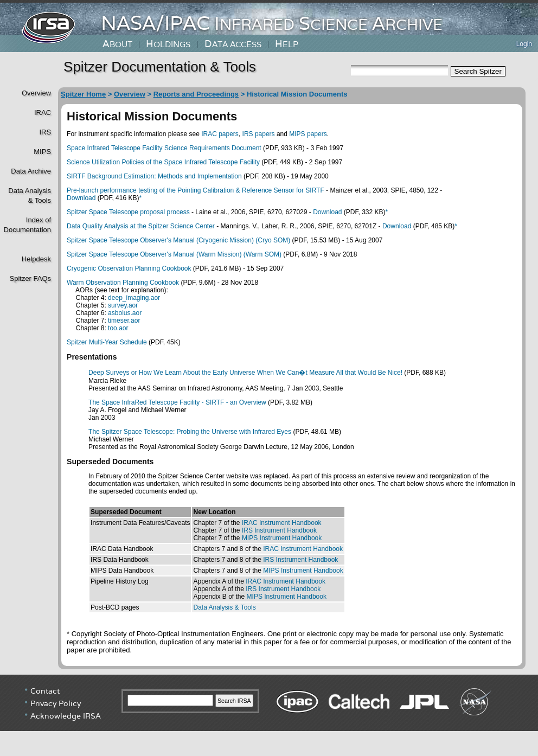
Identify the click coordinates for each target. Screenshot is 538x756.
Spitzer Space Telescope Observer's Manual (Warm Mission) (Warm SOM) (174, 254)
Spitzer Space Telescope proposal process (128, 212)
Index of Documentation (26, 225)
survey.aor (123, 305)
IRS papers (259, 134)
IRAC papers (220, 134)
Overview (36, 93)
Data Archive (31, 171)
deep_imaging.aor (134, 298)
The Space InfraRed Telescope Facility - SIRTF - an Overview (177, 402)
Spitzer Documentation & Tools (160, 67)
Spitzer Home (83, 94)
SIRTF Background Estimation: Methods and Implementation (154, 176)
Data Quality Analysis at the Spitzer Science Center (141, 226)
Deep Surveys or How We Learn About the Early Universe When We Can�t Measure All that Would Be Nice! (245, 373)
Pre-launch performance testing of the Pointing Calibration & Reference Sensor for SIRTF (196, 190)
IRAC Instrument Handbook (282, 523)
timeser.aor (124, 321)
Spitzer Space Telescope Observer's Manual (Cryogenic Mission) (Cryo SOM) (178, 240)
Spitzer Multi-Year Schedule (107, 342)
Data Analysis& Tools (30, 196)
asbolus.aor (125, 313)
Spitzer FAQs (30, 278)
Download (81, 198)
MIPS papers (308, 134)
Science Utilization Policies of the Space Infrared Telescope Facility (163, 162)
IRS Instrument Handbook (279, 530)
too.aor (118, 328)
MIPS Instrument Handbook (282, 538)
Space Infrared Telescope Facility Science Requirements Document (164, 148)
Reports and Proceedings (196, 94)
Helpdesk (36, 259)
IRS (45, 132)
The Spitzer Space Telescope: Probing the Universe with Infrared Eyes (190, 432)
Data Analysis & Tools (224, 607)
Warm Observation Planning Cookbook (123, 283)
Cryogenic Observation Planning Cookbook (129, 268)
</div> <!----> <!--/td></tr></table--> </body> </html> (269, 715)
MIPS (42, 152)
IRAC (43, 113)
